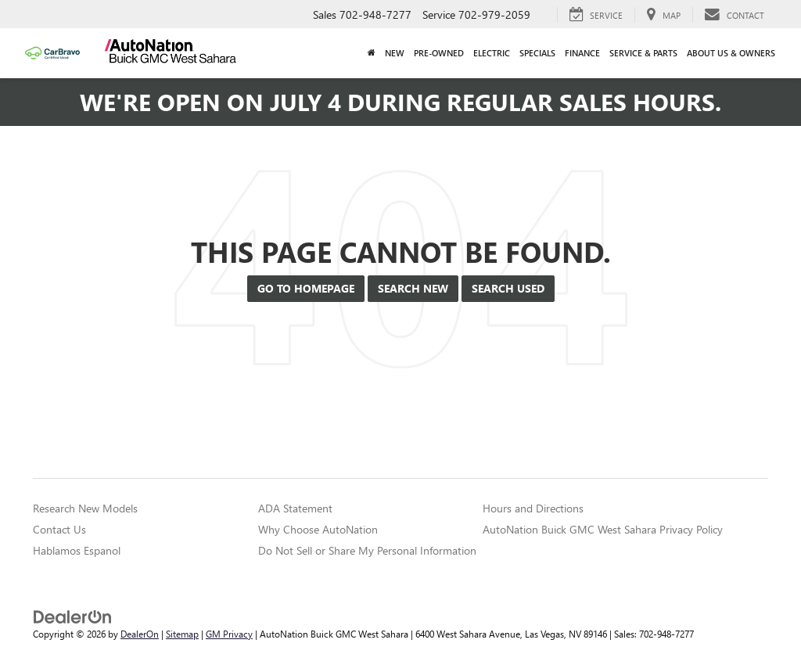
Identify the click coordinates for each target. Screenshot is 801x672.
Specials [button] (537, 53)
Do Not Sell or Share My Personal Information (367, 550)
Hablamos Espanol (77, 550)
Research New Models (85, 508)
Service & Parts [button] (643, 53)
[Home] (372, 53)
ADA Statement (295, 508)
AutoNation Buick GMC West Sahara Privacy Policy (603, 529)
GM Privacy (229, 634)
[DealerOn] (73, 616)
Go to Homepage (306, 288)
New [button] (395, 53)
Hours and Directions (533, 508)
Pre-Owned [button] (439, 53)
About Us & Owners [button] (731, 53)
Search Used (508, 288)
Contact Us (59, 529)
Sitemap (182, 634)
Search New (413, 288)
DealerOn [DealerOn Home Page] (140, 634)
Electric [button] (492, 53)
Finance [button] (582, 53)
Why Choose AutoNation (318, 529)
